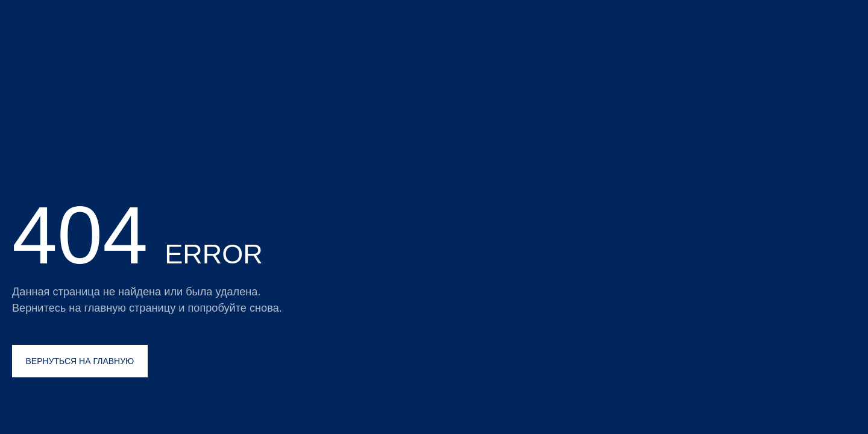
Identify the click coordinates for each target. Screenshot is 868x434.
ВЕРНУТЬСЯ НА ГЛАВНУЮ (80, 361)
